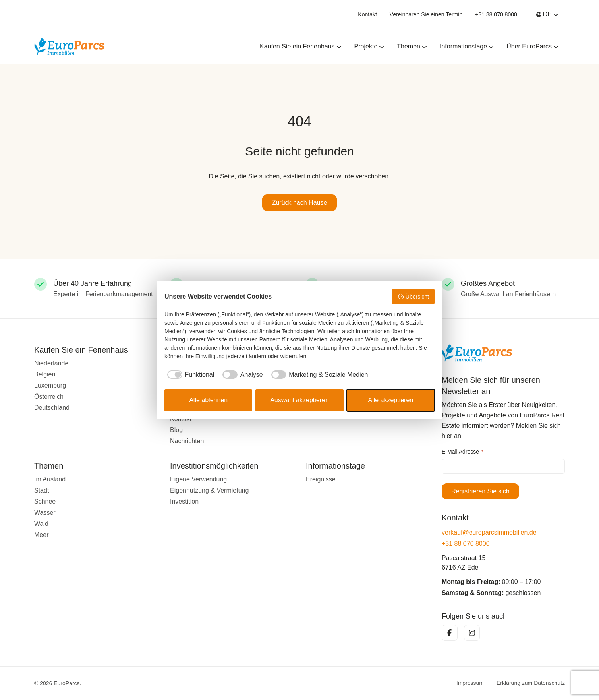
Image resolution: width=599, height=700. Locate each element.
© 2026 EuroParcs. (58, 683)
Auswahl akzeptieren (299, 400)
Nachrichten (187, 441)
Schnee (45, 501)
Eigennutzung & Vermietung (209, 490)
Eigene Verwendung (198, 479)
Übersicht (413, 297)
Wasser (45, 513)
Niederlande (51, 363)
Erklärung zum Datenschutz (531, 683)
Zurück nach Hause (300, 203)
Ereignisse (321, 479)
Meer (41, 535)
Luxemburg (50, 385)
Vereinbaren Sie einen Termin (426, 14)
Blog (176, 430)
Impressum (470, 683)
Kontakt (367, 14)
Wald (41, 524)
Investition (184, 501)
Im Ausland (50, 479)
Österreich (49, 397)
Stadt (42, 490)
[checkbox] (189, 375)
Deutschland (52, 408)
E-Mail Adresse (463, 452)
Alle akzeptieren (390, 400)
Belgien (45, 374)
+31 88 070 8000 (496, 14)
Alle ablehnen (208, 400)
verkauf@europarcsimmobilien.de (489, 532)
